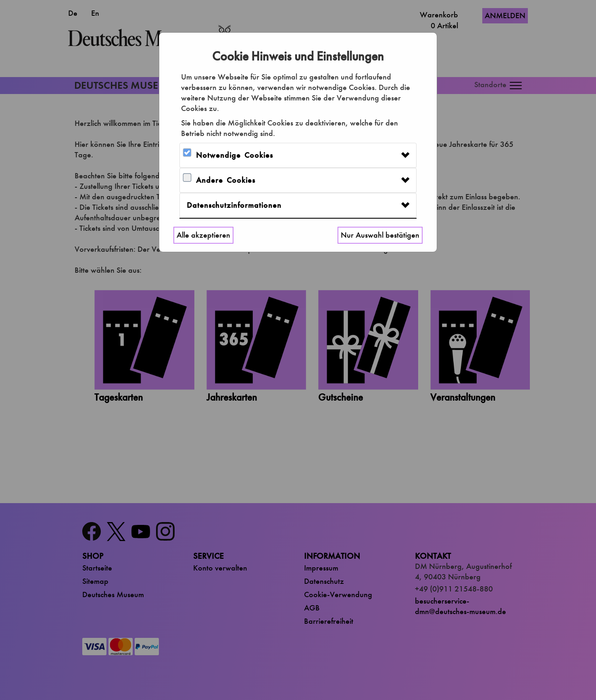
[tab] (298, 155)
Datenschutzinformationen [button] (234, 205)
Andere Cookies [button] (226, 180)
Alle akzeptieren (203, 235)
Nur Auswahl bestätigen (380, 235)
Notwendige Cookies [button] (234, 155)
